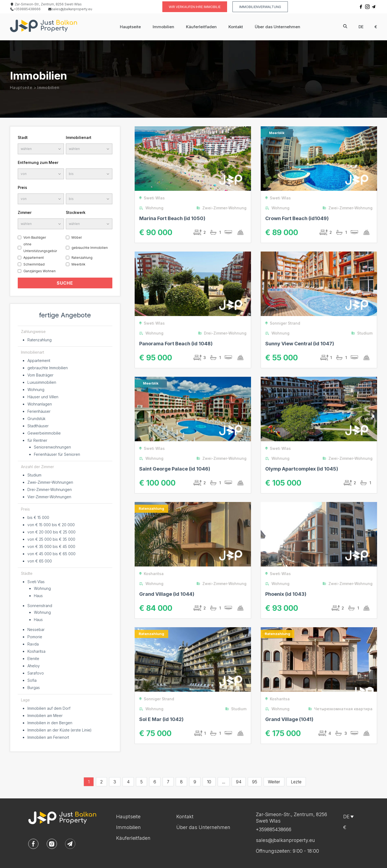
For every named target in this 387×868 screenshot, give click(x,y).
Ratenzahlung (82, 258)
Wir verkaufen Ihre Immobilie (195, 7)
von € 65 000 (40, 561)
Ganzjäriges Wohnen (40, 271)
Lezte (296, 782)
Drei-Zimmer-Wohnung (223, 333)
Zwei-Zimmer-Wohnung (223, 208)
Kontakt (236, 27)
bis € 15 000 (38, 517)
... (224, 782)
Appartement (34, 258)
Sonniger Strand (282, 323)
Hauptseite (130, 27)
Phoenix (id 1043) (286, 594)
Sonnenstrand (40, 606)
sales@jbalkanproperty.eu (70, 9)
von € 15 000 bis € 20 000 (51, 525)
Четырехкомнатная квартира (342, 709)
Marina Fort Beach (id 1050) (172, 218)
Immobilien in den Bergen (50, 723)
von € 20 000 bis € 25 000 (51, 532)
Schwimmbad (34, 264)
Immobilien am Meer (45, 715)
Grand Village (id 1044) (167, 594)
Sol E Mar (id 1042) (161, 719)
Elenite (33, 659)
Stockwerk (76, 212)
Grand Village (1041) (289, 719)
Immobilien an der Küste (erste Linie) (60, 730)
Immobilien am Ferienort (48, 737)
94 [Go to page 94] (239, 782)
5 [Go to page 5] (141, 782)
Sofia (32, 680)
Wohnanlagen (40, 404)
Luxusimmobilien (42, 382)
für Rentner (37, 440)
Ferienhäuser (39, 411)
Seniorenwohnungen (52, 447)
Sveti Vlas (36, 582)
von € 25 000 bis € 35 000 (51, 539)
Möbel (77, 237)
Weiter (274, 782)
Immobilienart (79, 137)
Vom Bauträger (35, 237)
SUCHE (65, 283)
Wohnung (36, 390)
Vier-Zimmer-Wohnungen (49, 497)
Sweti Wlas (151, 198)
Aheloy (34, 666)
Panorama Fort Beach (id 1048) (176, 344)
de (361, 27)
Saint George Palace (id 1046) (175, 469)
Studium (34, 475)
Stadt (23, 137)
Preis (22, 187)
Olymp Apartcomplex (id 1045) (302, 469)
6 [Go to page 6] (155, 782)
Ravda (33, 644)
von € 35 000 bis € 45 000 (51, 546)
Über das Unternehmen (277, 27)
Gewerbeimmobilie (44, 433)
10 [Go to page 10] (209, 782)
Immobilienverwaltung (260, 7)
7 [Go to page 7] (168, 782)
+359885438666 (25, 9)
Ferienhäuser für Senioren (57, 454)
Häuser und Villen (43, 397)
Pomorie (35, 637)
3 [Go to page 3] (115, 782)
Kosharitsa (36, 651)
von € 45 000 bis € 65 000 (51, 554)
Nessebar (36, 630)
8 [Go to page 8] (181, 782)
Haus (38, 596)
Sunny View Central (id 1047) (300, 344)
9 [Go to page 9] (195, 782)
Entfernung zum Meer (38, 162)
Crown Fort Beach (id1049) (297, 218)
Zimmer (25, 212)
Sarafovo (36, 673)
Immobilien (163, 27)
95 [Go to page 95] (255, 782)
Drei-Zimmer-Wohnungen (50, 489)
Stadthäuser (38, 426)
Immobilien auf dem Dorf (49, 708)
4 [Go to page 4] (128, 782)
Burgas (34, 688)
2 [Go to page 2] (101, 782)
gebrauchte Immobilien (90, 248)
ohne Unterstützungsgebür (40, 248)
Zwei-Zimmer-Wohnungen (50, 482)
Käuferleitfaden (201, 27)
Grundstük (36, 419)
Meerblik (78, 264)
